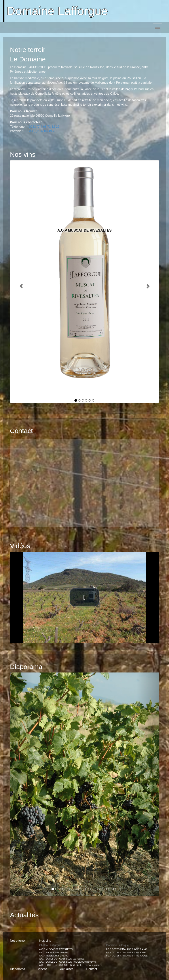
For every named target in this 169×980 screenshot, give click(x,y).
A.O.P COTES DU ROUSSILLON (62, 959)
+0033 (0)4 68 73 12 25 (43, 127)
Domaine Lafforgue (57, 11)
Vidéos (43, 969)
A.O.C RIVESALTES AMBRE (54, 953)
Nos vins (45, 941)
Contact (91, 969)
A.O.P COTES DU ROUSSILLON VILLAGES (71, 965)
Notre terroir (18, 941)
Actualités (67, 969)
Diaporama (17, 969)
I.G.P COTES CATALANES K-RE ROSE (126, 953)
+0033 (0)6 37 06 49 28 (40, 131)
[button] (85, 479)
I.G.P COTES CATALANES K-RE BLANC (126, 949)
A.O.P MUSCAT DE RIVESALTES (56, 949)
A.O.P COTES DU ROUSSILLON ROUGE (68, 962)
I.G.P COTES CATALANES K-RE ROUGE (127, 956)
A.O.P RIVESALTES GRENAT (54, 956)
